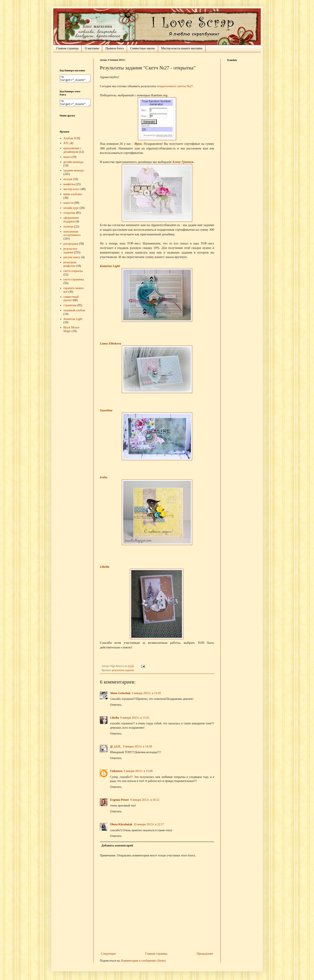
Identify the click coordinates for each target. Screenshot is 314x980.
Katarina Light (110, 266)
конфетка (69, 187)
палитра (69, 229)
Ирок (138, 144)
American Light (73, 322)
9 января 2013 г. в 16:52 (145, 800)
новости (69, 205)
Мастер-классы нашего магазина (182, 48)
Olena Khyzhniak (121, 824)
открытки (70, 215)
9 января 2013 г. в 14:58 (137, 746)
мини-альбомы (73, 197)
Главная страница (67, 48)
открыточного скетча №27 (175, 86)
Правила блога (115, 48)
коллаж (68, 182)
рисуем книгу (72, 260)
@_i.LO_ (116, 746)
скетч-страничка (74, 282)
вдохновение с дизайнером (72, 153)
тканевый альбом (74, 313)
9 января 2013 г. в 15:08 (138, 771)
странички (70, 308)
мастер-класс (72, 192)
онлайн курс (71, 210)
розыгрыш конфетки (70, 267)
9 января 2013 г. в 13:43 (135, 718)
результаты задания (123, 670)
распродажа (71, 246)
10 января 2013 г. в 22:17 (149, 824)
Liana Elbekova (110, 343)
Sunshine (106, 410)
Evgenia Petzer (120, 800)
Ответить (116, 705)
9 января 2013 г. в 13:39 (146, 693)
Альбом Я (70, 141)
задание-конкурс (74, 173)
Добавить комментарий (117, 846)
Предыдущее (205, 954)
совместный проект (71, 301)
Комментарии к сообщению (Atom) (143, 961)
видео (67, 159)
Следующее (108, 954)
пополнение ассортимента (72, 236)
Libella (105, 567)
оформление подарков (71, 222)
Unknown (116, 771)
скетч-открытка (73, 274)
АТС (66, 146)
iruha (104, 477)
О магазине (92, 48)
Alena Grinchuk (120, 693)
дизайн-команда (74, 165)
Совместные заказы (143, 48)
